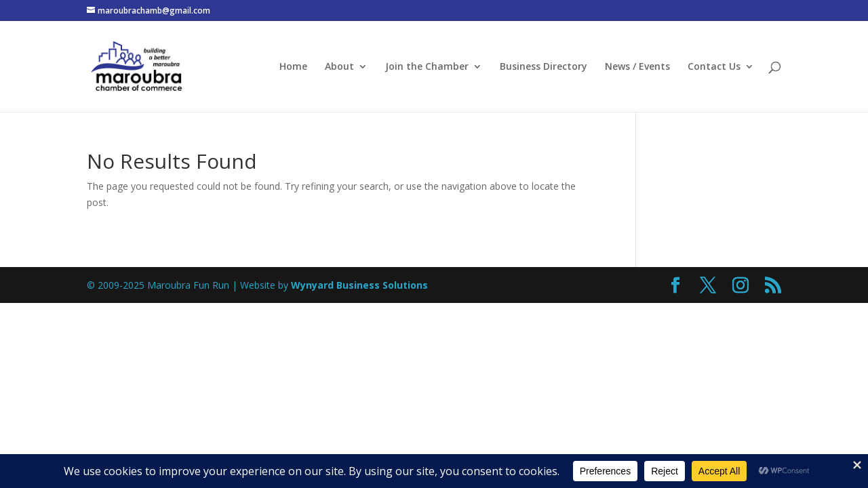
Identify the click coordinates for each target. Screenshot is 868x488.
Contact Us (714, 67)
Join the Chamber (427, 67)
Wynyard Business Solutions (359, 285)
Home (293, 67)
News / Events (637, 67)
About (339, 67)
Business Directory (544, 67)
